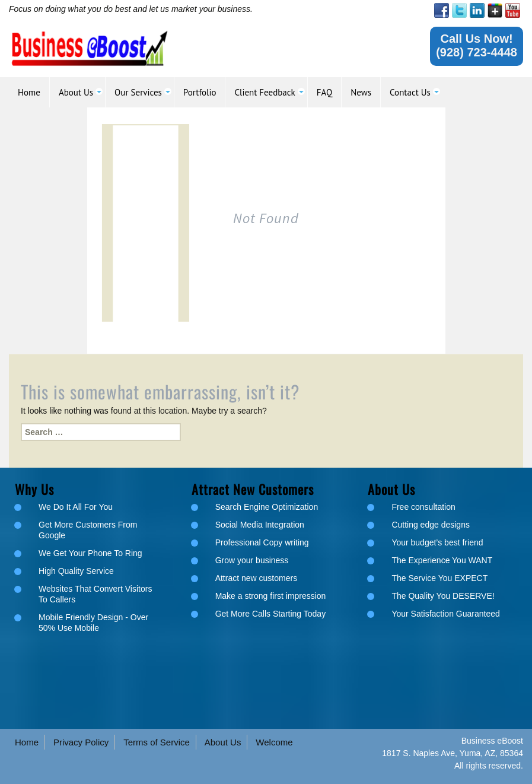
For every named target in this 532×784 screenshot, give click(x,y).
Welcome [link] (274, 742)
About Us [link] (223, 742)
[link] (442, 10)
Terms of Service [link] (157, 742)
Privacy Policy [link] (81, 742)
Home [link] (27, 742)
